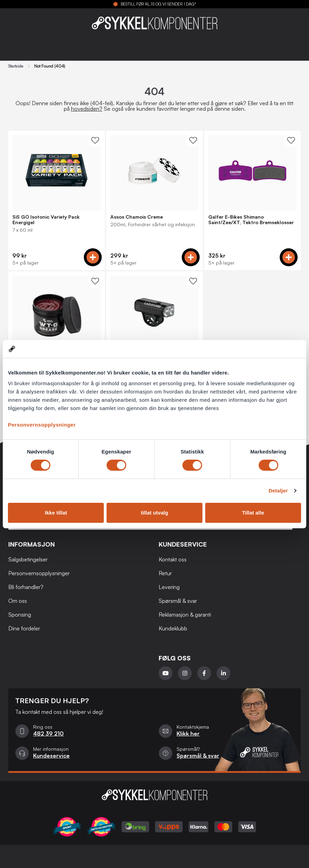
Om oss (18, 601)
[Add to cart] (93, 257)
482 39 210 (48, 734)
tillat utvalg (154, 513)
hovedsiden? (87, 109)
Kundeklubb (173, 628)
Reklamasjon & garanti (185, 615)
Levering (169, 587)
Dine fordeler (24, 628)
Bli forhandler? (26, 587)
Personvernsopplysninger (42, 425)
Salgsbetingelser (28, 559)
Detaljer (278, 491)
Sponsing (20, 615)
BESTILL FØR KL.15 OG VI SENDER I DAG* (158, 4)
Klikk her (188, 734)
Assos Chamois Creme (137, 217)
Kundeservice (51, 756)
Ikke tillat (56, 513)
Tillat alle (253, 513)
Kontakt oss (173, 559)
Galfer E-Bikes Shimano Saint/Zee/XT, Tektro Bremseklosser (251, 220)
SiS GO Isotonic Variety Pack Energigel (46, 220)
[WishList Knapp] (95, 140)
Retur (165, 573)
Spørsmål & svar (178, 601)
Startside (16, 66)
